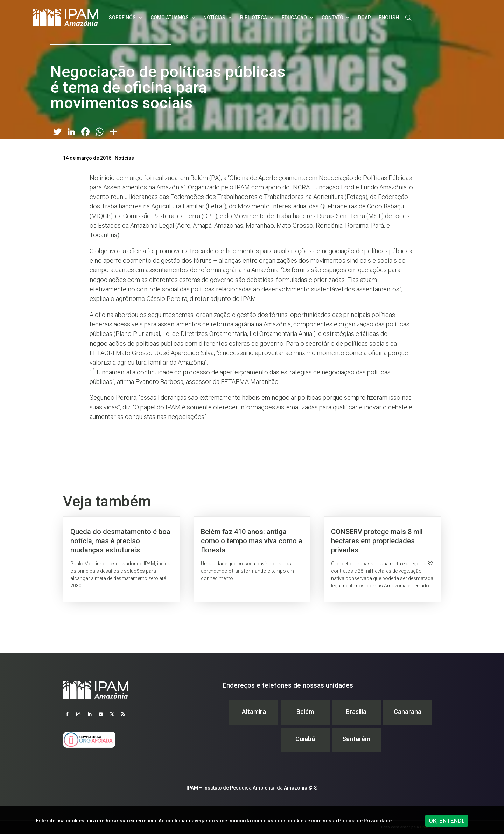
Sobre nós (122, 18)
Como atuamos (170, 18)
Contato (332, 18)
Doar (365, 18)
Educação (294, 18)
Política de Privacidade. (366, 821)
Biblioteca (254, 18)
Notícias (214, 18)
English (389, 18)
